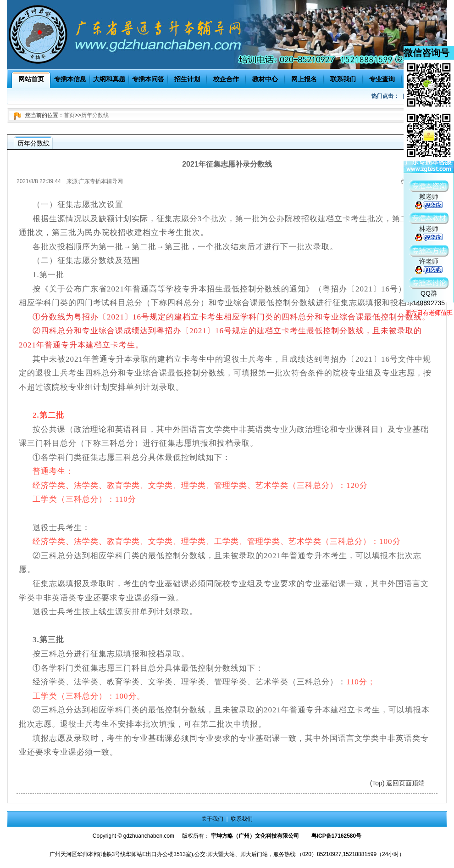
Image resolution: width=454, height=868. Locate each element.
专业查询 (382, 79)
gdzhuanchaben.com (149, 836)
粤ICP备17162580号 (336, 836)
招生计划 (187, 79)
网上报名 (304, 79)
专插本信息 (70, 79)
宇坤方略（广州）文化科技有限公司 (255, 836)
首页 (69, 115)
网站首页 (31, 79)
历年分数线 (95, 115)
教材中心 (265, 79)
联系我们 (343, 79)
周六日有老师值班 (429, 313)
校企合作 (226, 79)
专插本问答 (148, 79)
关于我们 (212, 819)
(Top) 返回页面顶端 (398, 783)
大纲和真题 (109, 79)
